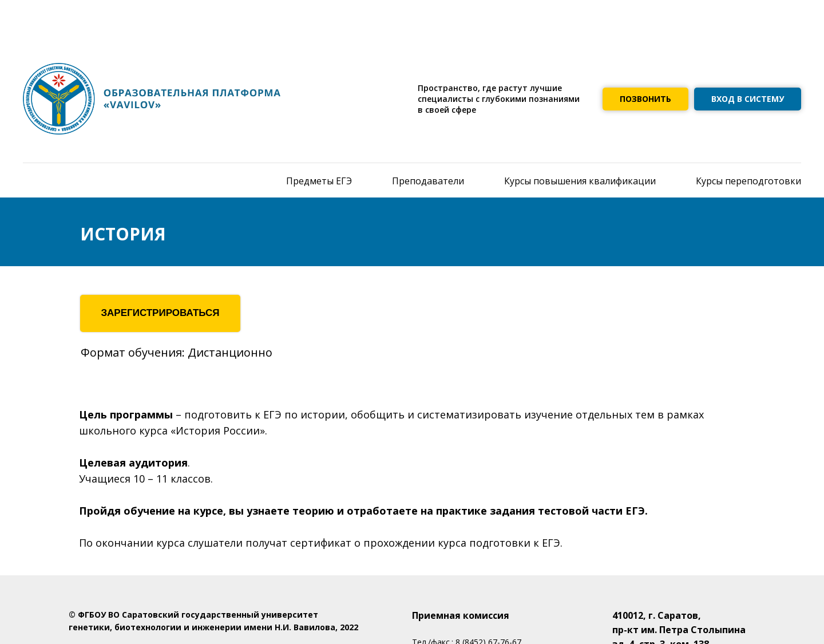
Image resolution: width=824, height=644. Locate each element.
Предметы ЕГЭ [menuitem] (319, 181)
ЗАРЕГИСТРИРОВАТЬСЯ (160, 313)
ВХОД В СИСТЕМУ (748, 99)
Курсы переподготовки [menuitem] (748, 181)
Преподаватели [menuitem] (428, 181)
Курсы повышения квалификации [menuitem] (580, 181)
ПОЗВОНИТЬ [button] (645, 99)
